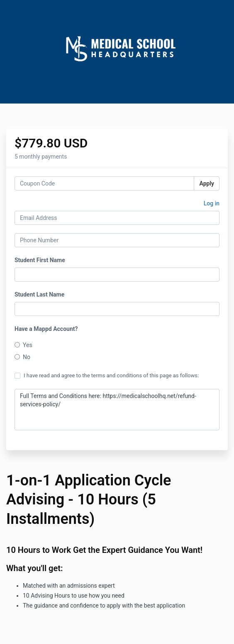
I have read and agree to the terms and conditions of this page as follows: (107, 375)
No (22, 357)
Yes (23, 345)
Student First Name (40, 260)
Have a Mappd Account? (46, 329)
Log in (212, 203)
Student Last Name (39, 294)
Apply (207, 183)
